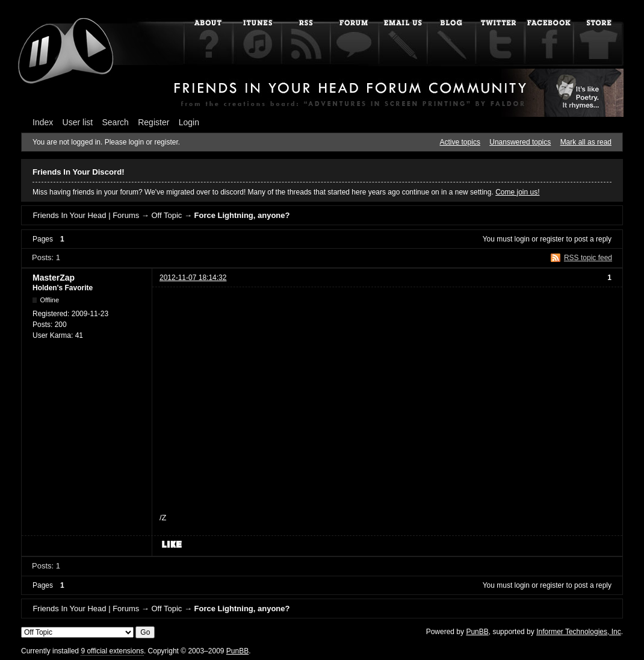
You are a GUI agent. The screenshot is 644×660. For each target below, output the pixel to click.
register (552, 239)
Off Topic (166, 215)
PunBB (477, 632)
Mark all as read (586, 142)
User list (78, 122)
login (522, 239)
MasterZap (54, 278)
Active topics (460, 142)
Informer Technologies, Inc (579, 632)
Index (43, 122)
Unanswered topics (520, 142)
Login (189, 122)
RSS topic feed (588, 258)
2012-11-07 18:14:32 (193, 278)
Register (153, 122)
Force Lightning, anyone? (242, 215)
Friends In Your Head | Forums (86, 215)
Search (116, 122)
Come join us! (517, 192)
